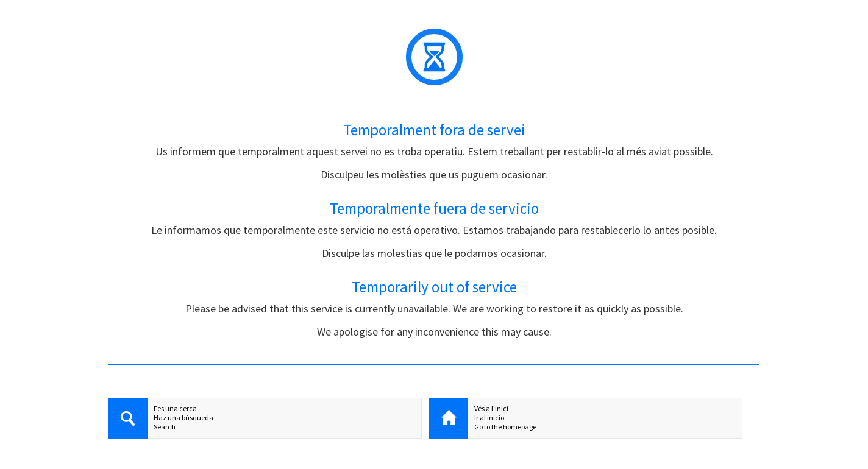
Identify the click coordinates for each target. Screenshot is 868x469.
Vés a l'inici (491, 408)
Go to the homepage (505, 427)
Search (165, 427)
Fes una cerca (175, 408)
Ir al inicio (489, 418)
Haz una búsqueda (183, 418)
